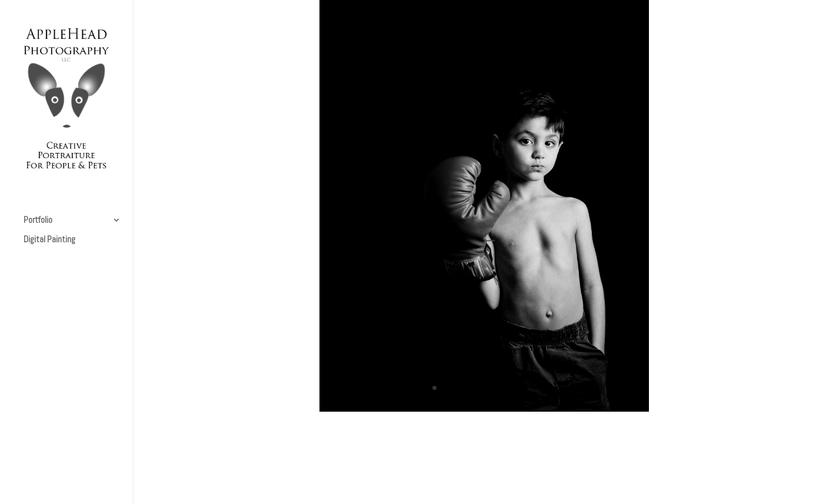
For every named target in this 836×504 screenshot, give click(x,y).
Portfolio (38, 221)
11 (534, 388)
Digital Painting (49, 240)
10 (524, 388)
